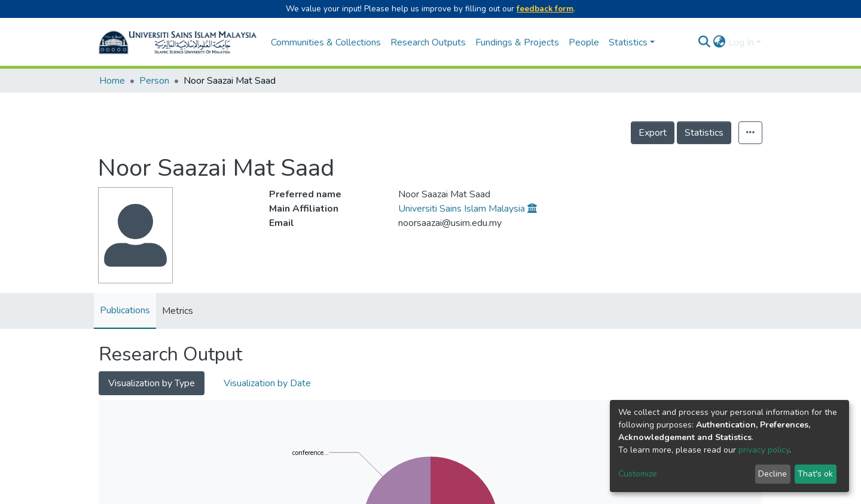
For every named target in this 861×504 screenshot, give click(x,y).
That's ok (815, 474)
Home (112, 81)
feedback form (545, 9)
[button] (720, 42)
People (584, 42)
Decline (773, 474)
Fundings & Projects (517, 42)
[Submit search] (705, 42)
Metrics (178, 311)
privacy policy (764, 450)
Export (653, 133)
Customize (638, 474)
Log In (741, 42)
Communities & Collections (326, 42)
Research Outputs (428, 42)
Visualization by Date (267, 383)
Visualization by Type (152, 383)
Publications (125, 310)
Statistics (704, 133)
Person (154, 81)
